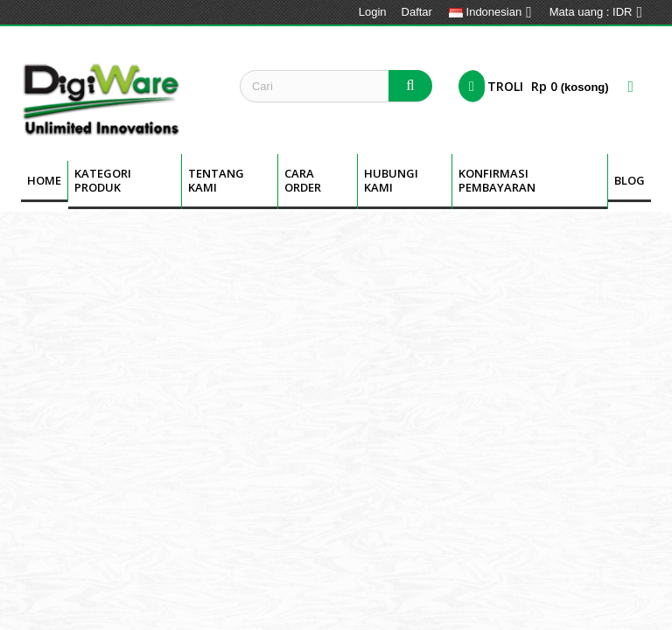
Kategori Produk (103, 180)
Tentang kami (216, 180)
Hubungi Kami (391, 180)
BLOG (630, 180)
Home (44, 180)
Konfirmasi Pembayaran (497, 180)
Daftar (417, 12)
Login (373, 12)
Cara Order (303, 180)
